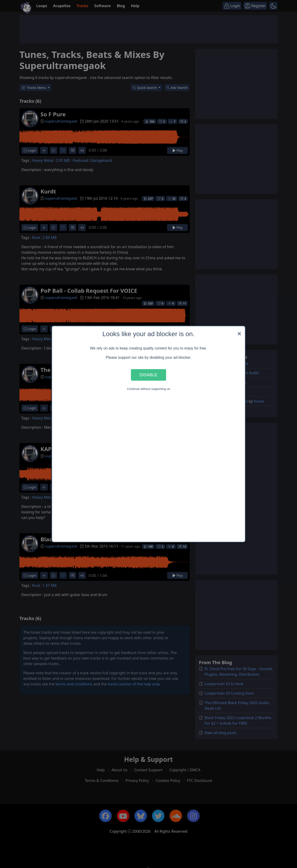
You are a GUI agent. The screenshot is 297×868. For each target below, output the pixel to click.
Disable (148, 375)
